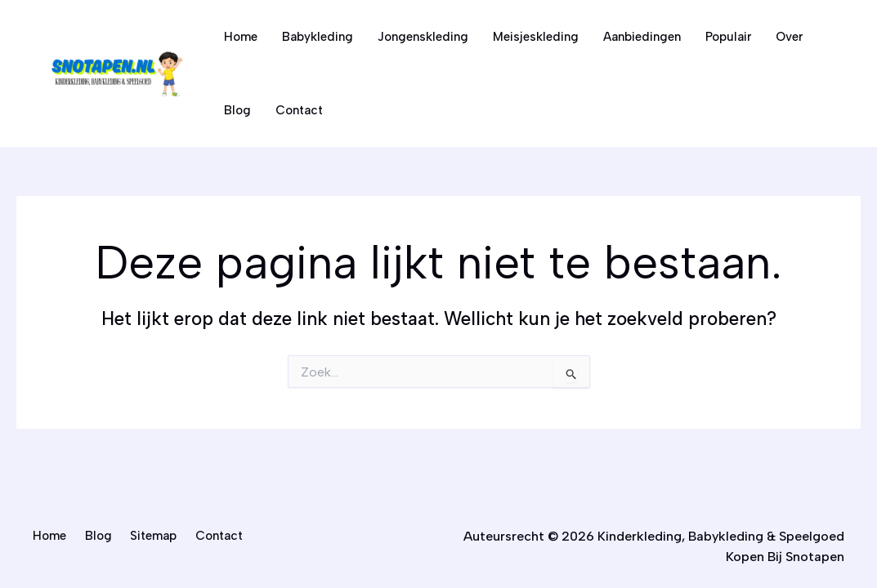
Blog (237, 110)
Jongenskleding (423, 37)
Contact (299, 110)
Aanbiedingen (642, 37)
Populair (728, 37)
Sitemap (153, 536)
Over (789, 37)
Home (241, 37)
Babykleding (318, 37)
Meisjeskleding (536, 37)
